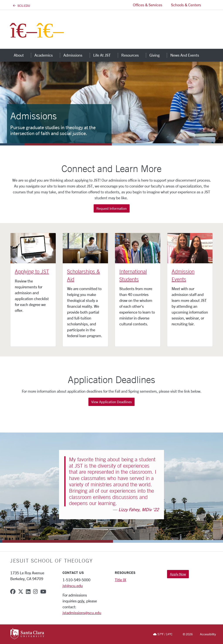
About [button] (22, 55)
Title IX (120, 580)
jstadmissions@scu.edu (82, 613)
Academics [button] (47, 55)
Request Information (112, 208)
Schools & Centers (186, 5)
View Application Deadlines (111, 402)
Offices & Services (148, 5)
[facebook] (13, 592)
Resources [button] (134, 55)
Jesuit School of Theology (52, 561)
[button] (209, 5)
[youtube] (43, 592)
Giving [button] (158, 55)
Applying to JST (32, 271)
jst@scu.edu (73, 586)
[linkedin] (28, 592)
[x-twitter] (21, 592)
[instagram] (35, 592)
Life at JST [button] (106, 55)
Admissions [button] (76, 55)
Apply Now (178, 574)
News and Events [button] (188, 55)
